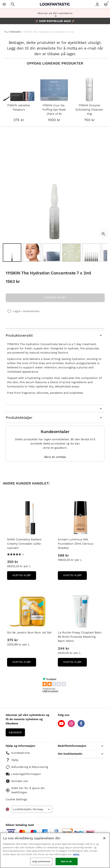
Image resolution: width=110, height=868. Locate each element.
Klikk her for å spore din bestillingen (25, 790)
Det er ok (66, 861)
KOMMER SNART (55, 297)
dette (76, 854)
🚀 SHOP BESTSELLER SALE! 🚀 (55, 21)
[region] (55, 850)
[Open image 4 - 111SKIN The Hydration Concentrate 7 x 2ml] (71, 253)
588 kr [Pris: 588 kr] (63, 555)
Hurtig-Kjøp (24, 576)
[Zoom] (103, 234)
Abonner (15, 732)
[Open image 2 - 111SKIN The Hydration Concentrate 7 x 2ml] (32, 253)
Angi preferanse (41, 861)
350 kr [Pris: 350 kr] (13, 562)
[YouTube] (61, 726)
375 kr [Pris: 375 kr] (12, 640)
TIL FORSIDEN (13, 32)
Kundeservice (18, 753)
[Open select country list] (32, 809)
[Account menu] (97, 4)
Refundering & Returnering (27, 767)
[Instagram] (71, 726)
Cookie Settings (16, 799)
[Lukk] (104, 838)
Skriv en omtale (55, 457)
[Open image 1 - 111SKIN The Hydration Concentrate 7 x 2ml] (12, 253)
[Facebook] (81, 726)
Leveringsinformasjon (23, 774)
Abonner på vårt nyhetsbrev (55, 13)
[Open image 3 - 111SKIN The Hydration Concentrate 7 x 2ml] (52, 253)
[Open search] (13, 4)
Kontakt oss (17, 781)
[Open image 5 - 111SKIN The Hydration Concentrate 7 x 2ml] (91, 253)
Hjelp (12, 760)
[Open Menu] (4, 4)
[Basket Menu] (106, 4)
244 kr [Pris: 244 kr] (63, 648)
